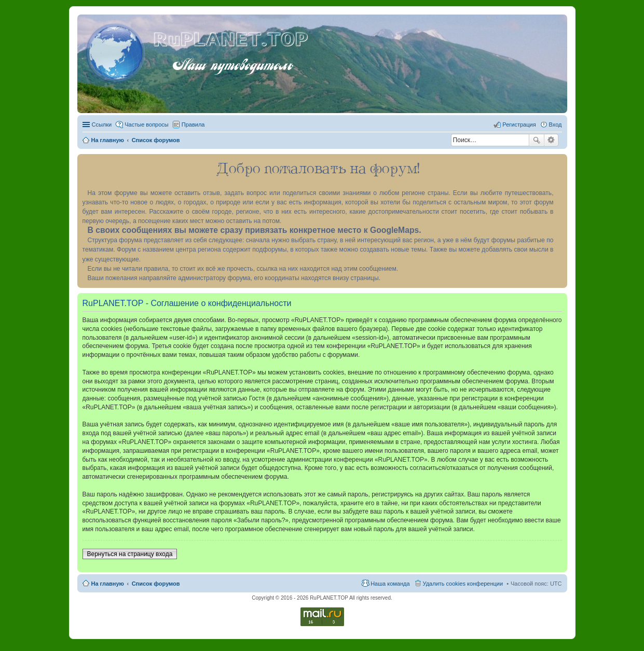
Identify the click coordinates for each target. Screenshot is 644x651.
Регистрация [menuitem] (519, 124)
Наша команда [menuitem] (390, 584)
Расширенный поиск (551, 140)
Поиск (537, 140)
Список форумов (156, 584)
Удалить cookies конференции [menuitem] (463, 584)
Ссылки (102, 124)
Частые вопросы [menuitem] (147, 124)
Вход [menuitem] (556, 124)
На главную (108, 584)
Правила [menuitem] (193, 124)
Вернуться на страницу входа (130, 554)
